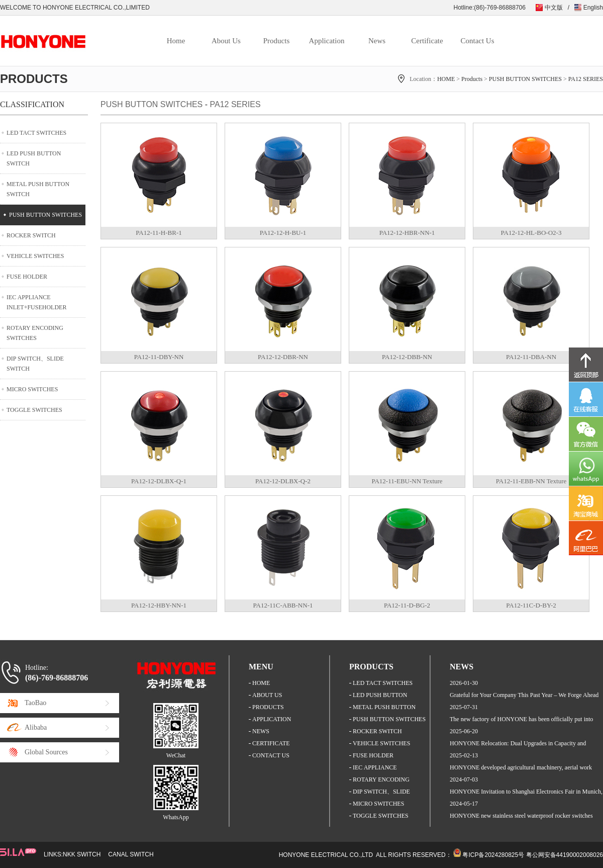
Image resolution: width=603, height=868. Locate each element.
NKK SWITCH (82, 854)
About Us (226, 41)
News (377, 41)
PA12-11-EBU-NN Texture (407, 481)
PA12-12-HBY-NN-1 (159, 605)
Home (176, 41)
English (593, 8)
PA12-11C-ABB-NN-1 (283, 605)
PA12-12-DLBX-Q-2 (283, 481)
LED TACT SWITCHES (36, 133)
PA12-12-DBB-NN (407, 357)
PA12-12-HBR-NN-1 (407, 233)
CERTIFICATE (271, 743)
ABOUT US (267, 695)
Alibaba (36, 727)
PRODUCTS (268, 707)
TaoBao (35, 703)
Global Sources (46, 752)
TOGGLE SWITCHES (34, 410)
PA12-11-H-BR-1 (159, 233)
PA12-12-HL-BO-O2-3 (531, 233)
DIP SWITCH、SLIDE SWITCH (35, 364)
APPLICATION (272, 719)
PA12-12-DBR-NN (283, 357)
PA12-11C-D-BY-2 (531, 605)
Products (277, 41)
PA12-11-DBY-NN (159, 357)
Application (327, 41)
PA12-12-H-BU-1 (283, 233)
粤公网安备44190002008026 (565, 855)
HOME (446, 79)
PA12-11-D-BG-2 (407, 605)
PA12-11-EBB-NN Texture (531, 481)
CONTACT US (271, 755)
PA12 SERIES (586, 79)
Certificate (427, 41)
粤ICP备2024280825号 (493, 855)
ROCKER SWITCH (31, 235)
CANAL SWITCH (131, 854)
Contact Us (477, 41)
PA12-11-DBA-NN (531, 357)
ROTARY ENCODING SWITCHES (35, 333)
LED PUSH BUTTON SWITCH (34, 158)
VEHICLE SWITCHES (35, 256)
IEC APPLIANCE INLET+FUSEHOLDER (36, 302)
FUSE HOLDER (27, 277)
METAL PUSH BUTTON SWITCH (38, 189)
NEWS (261, 731)
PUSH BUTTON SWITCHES (525, 79)
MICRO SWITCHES (32, 389)
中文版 (554, 8)
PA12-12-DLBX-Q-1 (159, 481)
